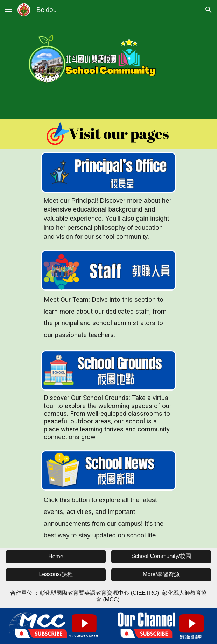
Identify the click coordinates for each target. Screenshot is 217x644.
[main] (108, 219)
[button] (8, 10)
